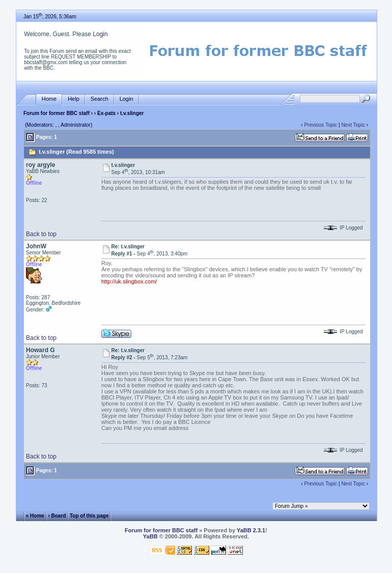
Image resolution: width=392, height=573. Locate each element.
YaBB (150, 536)
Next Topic (353, 125)
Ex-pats (106, 113)
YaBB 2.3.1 (251, 530)
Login (100, 34)
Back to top (41, 234)
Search (100, 99)
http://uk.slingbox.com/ (129, 281)
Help (74, 99)
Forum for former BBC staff (57, 113)
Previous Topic (320, 125)
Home (49, 99)
